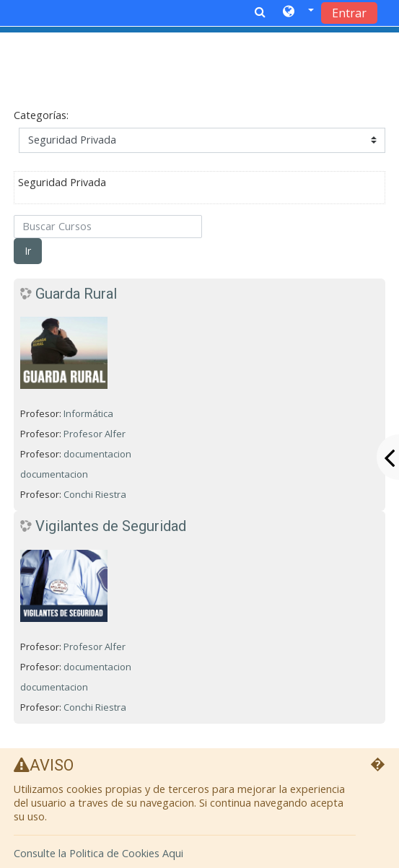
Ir (28, 251)
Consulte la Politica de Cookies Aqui (98, 853)
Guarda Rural (76, 294)
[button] (298, 12)
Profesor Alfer (95, 434)
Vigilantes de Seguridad (111, 526)
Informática (91, 413)
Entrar (349, 13)
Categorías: (41, 115)
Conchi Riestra (95, 494)
